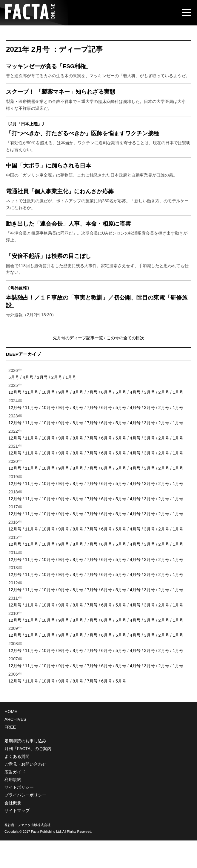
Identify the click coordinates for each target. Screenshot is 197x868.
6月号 (107, 420)
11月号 (32, 420)
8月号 (78, 420)
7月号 (92, 420)
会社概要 (13, 830)
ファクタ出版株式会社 (34, 852)
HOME (11, 739)
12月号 (15, 420)
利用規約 (13, 807)
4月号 (28, 405)
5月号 (14, 405)
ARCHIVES (15, 747)
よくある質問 (17, 784)
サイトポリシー (19, 815)
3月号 (42, 405)
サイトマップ (17, 838)
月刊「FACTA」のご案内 (28, 776)
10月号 (48, 420)
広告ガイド (15, 799)
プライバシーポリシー (25, 823)
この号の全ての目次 (125, 365)
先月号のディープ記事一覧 (79, 365)
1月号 (71, 405)
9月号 (64, 420)
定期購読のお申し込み (25, 768)
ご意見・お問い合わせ (25, 792)
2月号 (57, 405)
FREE (10, 755)
